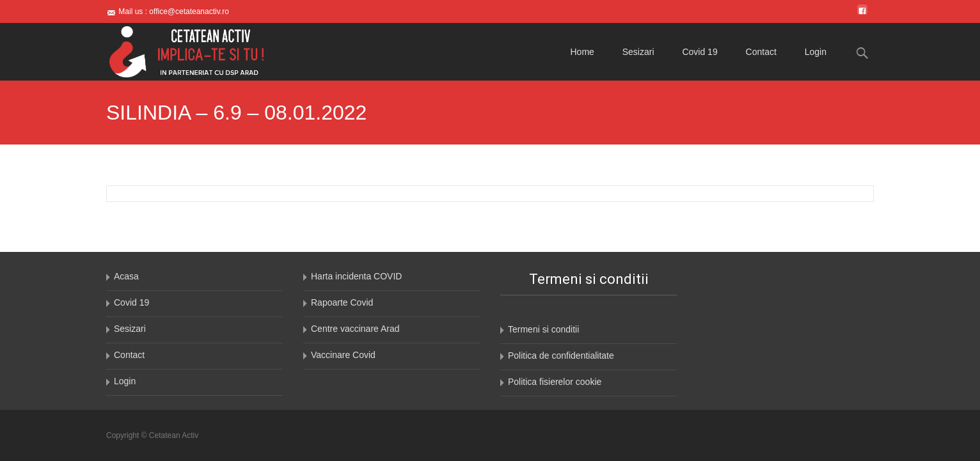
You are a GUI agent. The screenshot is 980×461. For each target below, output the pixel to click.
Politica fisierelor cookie (555, 382)
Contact (761, 52)
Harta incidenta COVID (356, 276)
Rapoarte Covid (342, 302)
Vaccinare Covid (343, 355)
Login (816, 52)
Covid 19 (699, 52)
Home (582, 52)
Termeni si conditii (543, 329)
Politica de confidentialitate (561, 356)
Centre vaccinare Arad (355, 329)
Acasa (126, 276)
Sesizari (638, 52)
